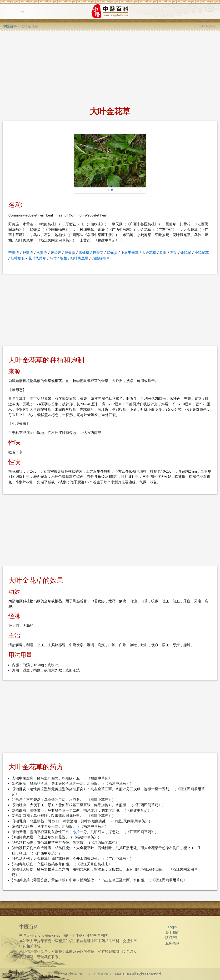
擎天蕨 (70, 253)
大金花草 (149, 253)
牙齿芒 (56, 253)
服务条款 (172, 943)
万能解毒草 (101, 258)
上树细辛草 (130, 253)
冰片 (76, 832)
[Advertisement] (110, 68)
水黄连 (42, 253)
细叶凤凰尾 (79, 258)
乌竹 (53, 258)
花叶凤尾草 (37, 258)
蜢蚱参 (112, 253)
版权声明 (172, 938)
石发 (174, 253)
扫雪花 (98, 253)
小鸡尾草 (202, 253)
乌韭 (163, 253)
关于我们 (172, 933)
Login (172, 927)
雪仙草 (84, 253)
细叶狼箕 (18, 258)
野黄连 (28, 253)
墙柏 (64, 258)
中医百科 (10, 26)
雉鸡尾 (186, 253)
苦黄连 (14, 253)
